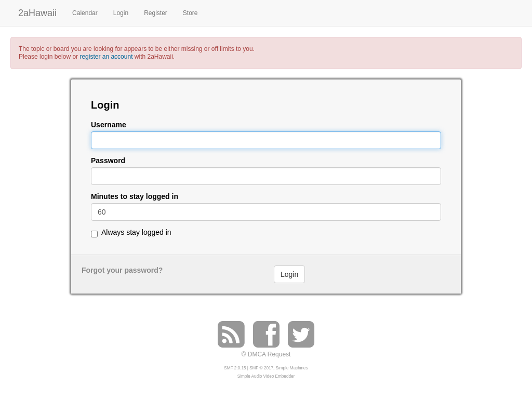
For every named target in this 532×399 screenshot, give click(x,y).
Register (156, 13)
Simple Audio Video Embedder (266, 376)
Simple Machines (292, 368)
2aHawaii (37, 12)
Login (121, 13)
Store (190, 13)
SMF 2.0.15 (235, 368)
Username (109, 125)
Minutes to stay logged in (135, 197)
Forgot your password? (122, 270)
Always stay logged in (136, 232)
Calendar (85, 13)
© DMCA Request (266, 354)
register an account (106, 57)
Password (108, 161)
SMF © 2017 (261, 368)
